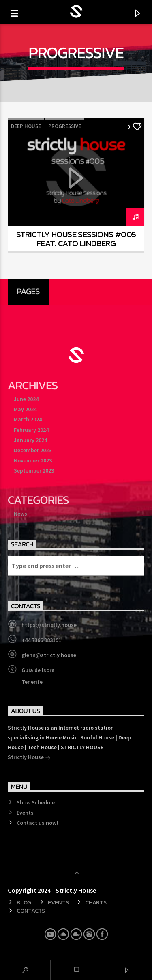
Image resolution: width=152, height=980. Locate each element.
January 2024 (30, 440)
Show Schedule (36, 802)
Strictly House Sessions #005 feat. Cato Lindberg (76, 239)
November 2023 (33, 460)
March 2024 (28, 419)
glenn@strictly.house (49, 655)
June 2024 (26, 399)
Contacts (31, 911)
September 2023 (34, 470)
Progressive (65, 126)
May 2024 (25, 409)
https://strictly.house (49, 625)
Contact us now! (37, 823)
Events (25, 813)
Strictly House (29, 758)
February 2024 (31, 430)
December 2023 (33, 450)
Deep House (26, 126)
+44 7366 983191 (41, 640)
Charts (96, 902)
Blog (24, 902)
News (20, 514)
